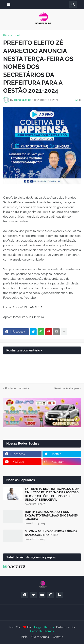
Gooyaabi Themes (42, 631)
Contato (58, 637)
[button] (9, 4)
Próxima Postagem (67, 388)
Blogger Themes (43, 627)
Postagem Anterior (17, 388)
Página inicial (12, 35)
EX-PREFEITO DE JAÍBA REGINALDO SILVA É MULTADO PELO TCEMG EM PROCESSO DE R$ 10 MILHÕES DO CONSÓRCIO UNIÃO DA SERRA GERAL (52, 494)
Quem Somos (40, 637)
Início (24, 637)
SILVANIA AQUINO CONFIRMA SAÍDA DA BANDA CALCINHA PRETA (51, 533)
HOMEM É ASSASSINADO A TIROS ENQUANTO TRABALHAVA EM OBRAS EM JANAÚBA (52, 516)
